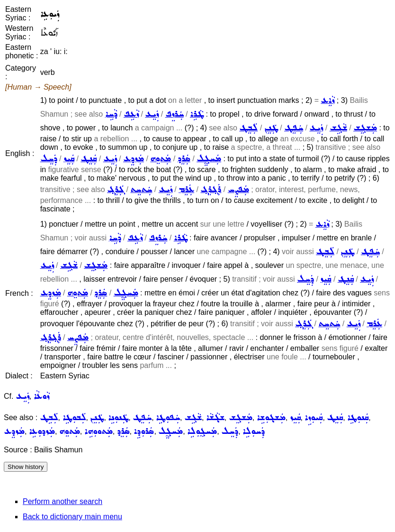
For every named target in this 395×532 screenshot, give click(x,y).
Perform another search (63, 501)
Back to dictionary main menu (72, 517)
